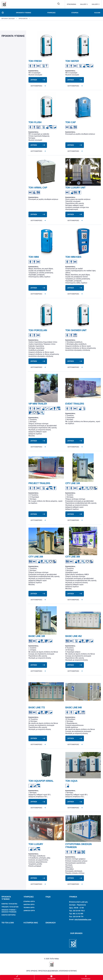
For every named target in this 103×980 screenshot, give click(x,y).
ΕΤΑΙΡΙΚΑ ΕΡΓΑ (29, 901)
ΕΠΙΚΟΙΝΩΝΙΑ (72, 4)
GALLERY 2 (96, 4)
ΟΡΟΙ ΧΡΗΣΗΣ (32, 971)
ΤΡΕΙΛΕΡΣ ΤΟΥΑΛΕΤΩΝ (10, 907)
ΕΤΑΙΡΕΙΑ (75, 13)
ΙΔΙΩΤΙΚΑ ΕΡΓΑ (29, 904)
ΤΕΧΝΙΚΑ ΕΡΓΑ (29, 907)
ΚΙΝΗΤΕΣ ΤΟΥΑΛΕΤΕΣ (9, 904)
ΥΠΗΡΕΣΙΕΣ (51, 13)
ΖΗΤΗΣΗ (34, 80)
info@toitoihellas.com (83, 920)
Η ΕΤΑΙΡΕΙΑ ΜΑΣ (31, 923)
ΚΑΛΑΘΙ (97, 13)
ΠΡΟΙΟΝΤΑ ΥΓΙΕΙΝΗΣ (23, 13)
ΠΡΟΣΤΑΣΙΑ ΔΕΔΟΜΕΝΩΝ (48, 971)
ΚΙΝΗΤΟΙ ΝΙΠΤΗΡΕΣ (9, 915)
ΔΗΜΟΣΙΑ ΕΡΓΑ (29, 911)
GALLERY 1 (84, 4)
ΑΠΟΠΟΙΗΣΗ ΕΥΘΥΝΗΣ (68, 971)
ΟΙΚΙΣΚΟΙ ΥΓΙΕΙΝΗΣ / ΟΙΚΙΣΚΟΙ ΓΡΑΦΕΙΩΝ (9, 911)
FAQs (48, 897)
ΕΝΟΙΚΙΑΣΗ (51, 923)
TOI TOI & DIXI (8, 923)
